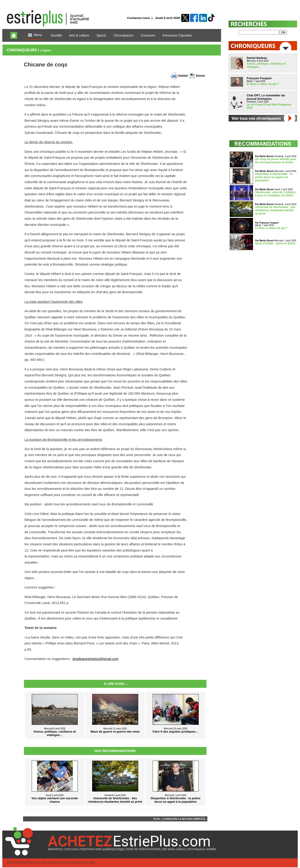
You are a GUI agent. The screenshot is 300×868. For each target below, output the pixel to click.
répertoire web (91, 849)
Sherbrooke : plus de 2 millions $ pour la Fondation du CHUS (275, 194)
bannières (55, 849)
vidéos (180, 849)
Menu (35, 35)
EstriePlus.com (29, 863)
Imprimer (183, 75)
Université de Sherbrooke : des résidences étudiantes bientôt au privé (275, 210)
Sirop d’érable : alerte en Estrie (275, 243)
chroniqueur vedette (202, 849)
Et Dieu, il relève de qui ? (263, 84)
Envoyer (200, 75)
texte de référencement (143, 849)
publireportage (114, 849)
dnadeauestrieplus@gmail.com (95, 659)
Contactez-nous (138, 18)
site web (168, 849)
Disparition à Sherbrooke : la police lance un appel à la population (274, 177)
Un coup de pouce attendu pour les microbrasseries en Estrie (276, 161)
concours (71, 849)
